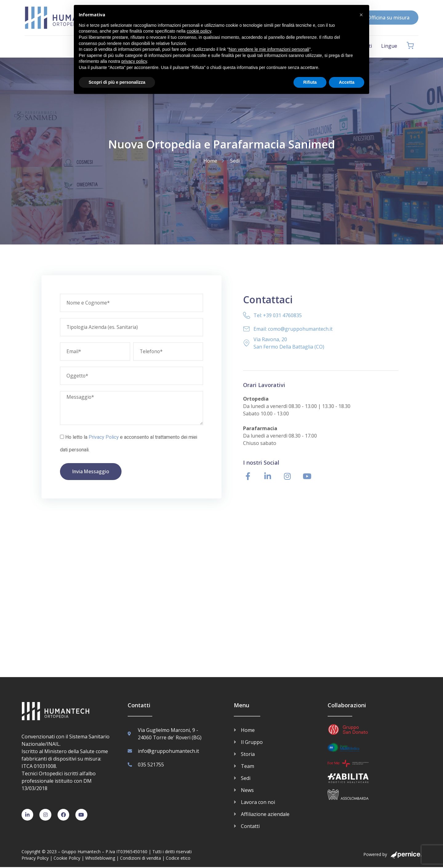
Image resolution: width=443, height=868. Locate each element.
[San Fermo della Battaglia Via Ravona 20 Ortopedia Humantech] (221, 604)
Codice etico (178, 859)
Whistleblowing (100, 859)
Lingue (389, 46)
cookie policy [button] (199, 31)
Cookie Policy (67, 859)
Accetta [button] (347, 82)
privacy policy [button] (134, 61)
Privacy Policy (104, 438)
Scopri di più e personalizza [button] (117, 82)
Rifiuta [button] (310, 82)
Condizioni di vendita (140, 859)
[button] (361, 15)
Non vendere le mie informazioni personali (269, 49)
